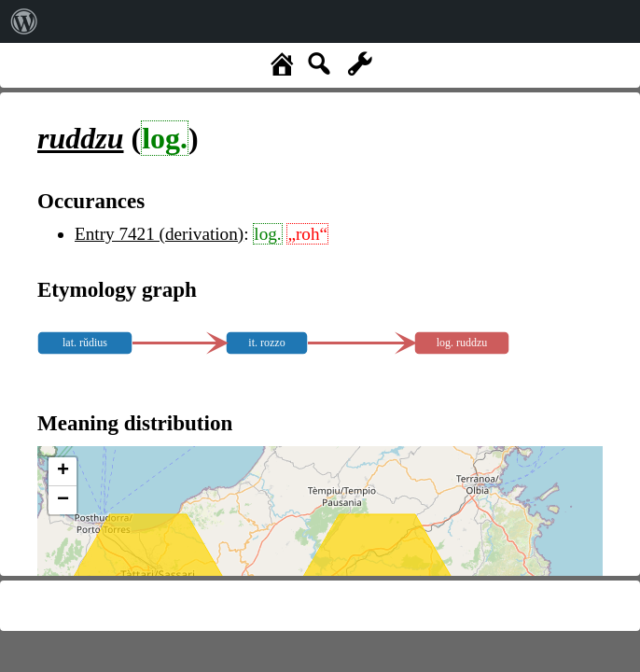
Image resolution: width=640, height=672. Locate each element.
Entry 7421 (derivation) (159, 234)
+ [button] (63, 471)
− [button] (63, 500)
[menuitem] (24, 21)
